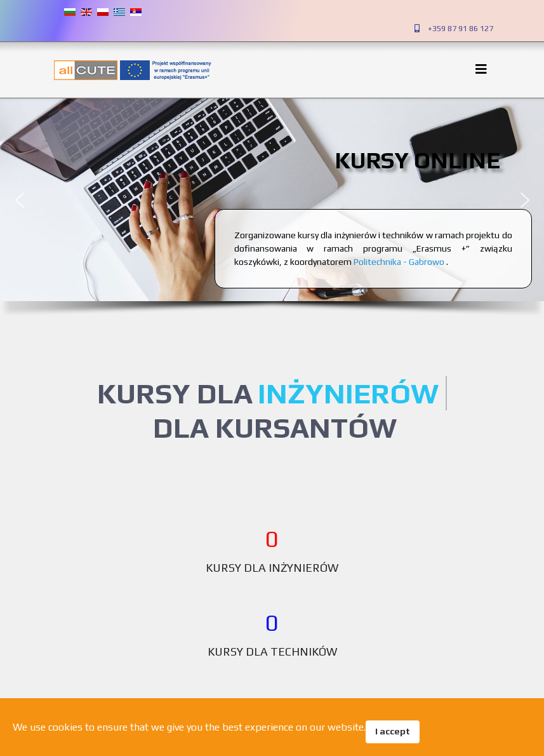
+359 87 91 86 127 (461, 28)
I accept (393, 731)
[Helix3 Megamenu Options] (484, 69)
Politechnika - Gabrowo (400, 262)
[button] (20, 200)
